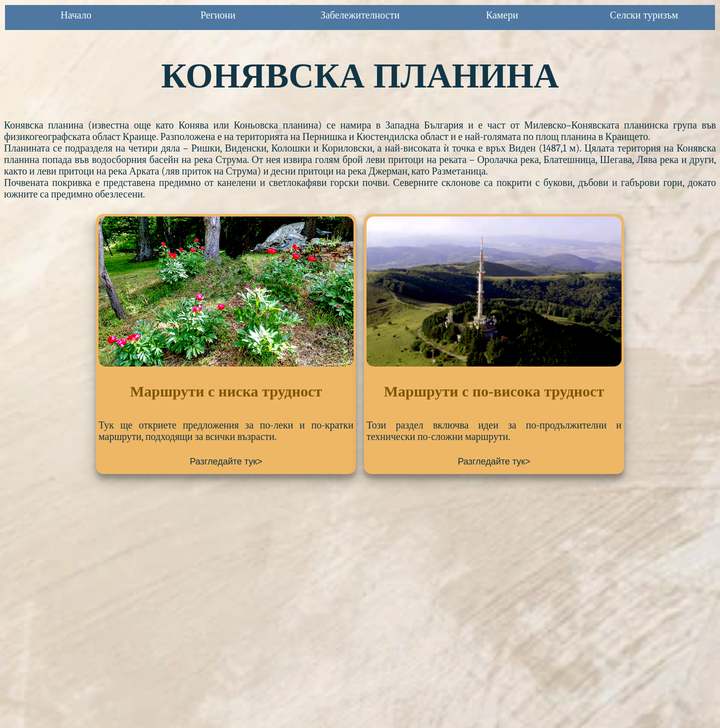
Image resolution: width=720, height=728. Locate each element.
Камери (502, 15)
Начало (76, 15)
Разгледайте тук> (226, 461)
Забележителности (360, 15)
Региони (218, 15)
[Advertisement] (304, 558)
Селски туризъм (644, 15)
